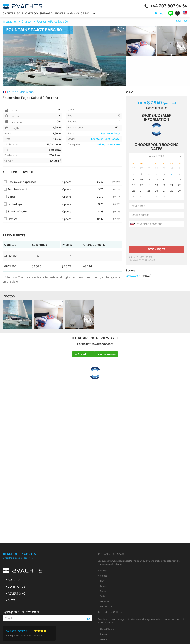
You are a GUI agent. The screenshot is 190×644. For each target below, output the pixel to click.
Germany (104, 601)
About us (15, 580)
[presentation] (156, 236)
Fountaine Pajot (111, 133)
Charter (9, 13)
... (93, 13)
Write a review (106, 354)
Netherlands (106, 606)
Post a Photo (83, 354)
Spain (103, 591)
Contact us (16, 587)
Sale (20, 13)
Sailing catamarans (109, 144)
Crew (85, 13)
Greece (104, 576)
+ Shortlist (121, 29)
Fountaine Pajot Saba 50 (106, 139)
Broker (60, 13)
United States (107, 629)
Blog (11, 600)
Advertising (17, 593)
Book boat (157, 249)
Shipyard (46, 13)
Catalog (31, 13)
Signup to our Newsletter (21, 612)
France (103, 586)
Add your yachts (19, 554)
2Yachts (10, 21)
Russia (103, 634)
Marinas (73, 13)
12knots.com (133, 276)
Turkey (103, 596)
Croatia (104, 571)
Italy (102, 581)
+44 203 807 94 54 (169, 6)
